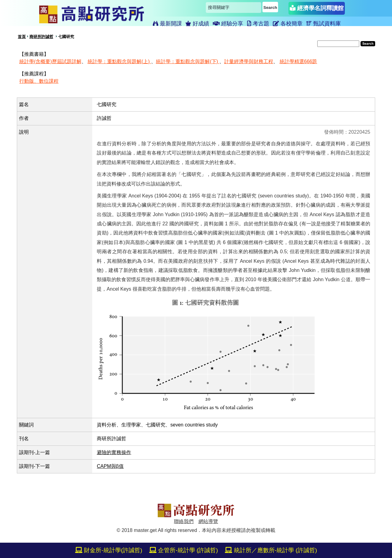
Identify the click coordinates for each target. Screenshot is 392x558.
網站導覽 (208, 521)
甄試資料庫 (324, 24)
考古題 (258, 24)
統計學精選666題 (298, 61)
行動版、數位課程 (39, 81)
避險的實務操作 (114, 452)
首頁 (22, 37)
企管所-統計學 (184, 550)
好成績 (197, 24)
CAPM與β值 (110, 466)
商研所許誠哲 (41, 37)
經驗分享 (228, 24)
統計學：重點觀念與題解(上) (119, 61)
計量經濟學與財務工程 (249, 61)
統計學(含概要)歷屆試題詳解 (50, 61)
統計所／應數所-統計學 (271, 550)
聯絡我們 (184, 521)
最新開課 (167, 24)
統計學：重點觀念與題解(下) (188, 61)
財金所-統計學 (109, 550)
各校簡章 (288, 24)
